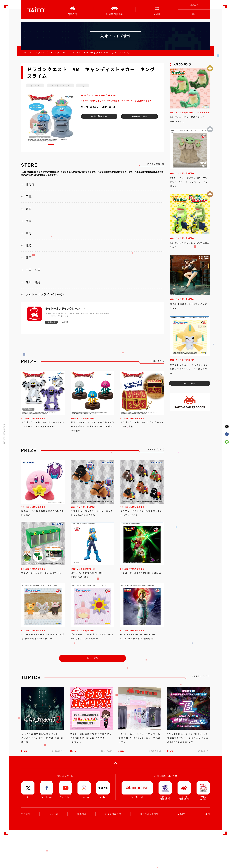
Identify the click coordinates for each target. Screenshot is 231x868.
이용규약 (182, 814)
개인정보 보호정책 (149, 814)
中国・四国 (33, 270)
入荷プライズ (41, 53)
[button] (51, 145)
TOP (24, 53)
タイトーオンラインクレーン (45, 294)
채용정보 (82, 814)
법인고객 (194, 5)
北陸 (29, 245)
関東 (29, 221)
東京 (29, 209)
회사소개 (54, 814)
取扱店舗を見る (99, 116)
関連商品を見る (140, 116)
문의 (208, 814)
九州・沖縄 (33, 282)
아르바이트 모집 (113, 814)
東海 (29, 233)
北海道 (30, 184)
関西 (29, 258)
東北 (29, 196)
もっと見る (93, 658)
